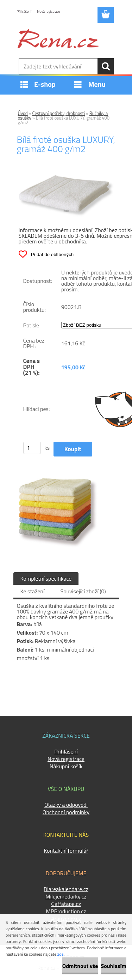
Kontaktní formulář (66, 851)
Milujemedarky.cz (66, 896)
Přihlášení (24, 11)
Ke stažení (33, 591)
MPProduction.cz (66, 911)
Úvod (23, 113)
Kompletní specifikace (46, 579)
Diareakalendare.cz (66, 889)
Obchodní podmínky (66, 812)
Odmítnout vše (80, 966)
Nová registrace (49, 11)
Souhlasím (114, 966)
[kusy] (32, 448)
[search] (106, 66)
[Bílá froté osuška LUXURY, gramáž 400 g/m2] (66, 178)
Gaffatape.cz (66, 904)
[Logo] (58, 38)
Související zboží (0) (83, 591)
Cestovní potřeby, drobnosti (59, 113)
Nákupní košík (66, 766)
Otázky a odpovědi (66, 805)
